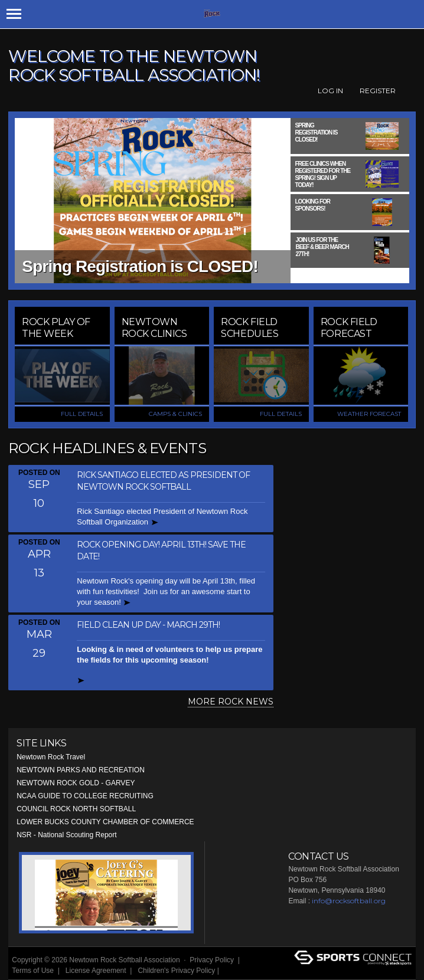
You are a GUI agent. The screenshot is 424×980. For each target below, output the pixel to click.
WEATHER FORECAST (369, 414)
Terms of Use (33, 971)
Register (378, 91)
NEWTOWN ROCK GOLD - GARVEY (76, 783)
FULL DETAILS (82, 414)
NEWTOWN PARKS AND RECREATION (81, 770)
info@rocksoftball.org (349, 901)
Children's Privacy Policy (176, 971)
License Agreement (96, 971)
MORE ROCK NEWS (231, 702)
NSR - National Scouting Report (66, 835)
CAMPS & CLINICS (175, 414)
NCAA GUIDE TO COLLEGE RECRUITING (85, 796)
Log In (330, 91)
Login (235, 971)
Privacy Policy (212, 960)
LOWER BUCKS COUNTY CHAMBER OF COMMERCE (105, 822)
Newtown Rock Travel (51, 757)
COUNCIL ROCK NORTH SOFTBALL (76, 809)
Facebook (409, 91)
